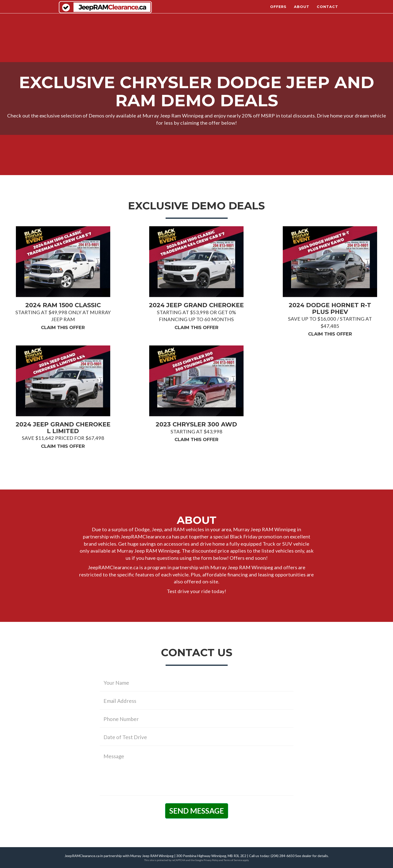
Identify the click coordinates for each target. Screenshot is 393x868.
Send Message (197, 811)
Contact (327, 10)
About (302, 10)
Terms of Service (233, 860)
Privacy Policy (211, 860)
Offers (278, 10)
